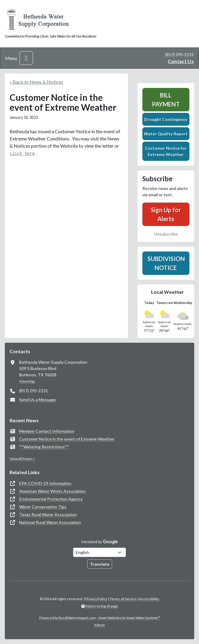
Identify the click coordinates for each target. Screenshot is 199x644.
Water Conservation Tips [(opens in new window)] (43, 507)
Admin (99, 625)
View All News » (22, 459)
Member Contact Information (47, 431)
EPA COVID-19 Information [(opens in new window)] (45, 483)
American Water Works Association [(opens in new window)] (52, 491)
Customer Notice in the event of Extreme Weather (67, 439)
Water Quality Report (166, 134)
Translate (100, 564)
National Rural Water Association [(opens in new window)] (50, 522)
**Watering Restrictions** (44, 447)
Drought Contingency (166, 119)
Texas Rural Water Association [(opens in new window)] (48, 515)
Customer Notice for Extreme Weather (166, 151)
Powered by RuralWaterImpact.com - (100, 618)
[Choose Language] (99, 552)
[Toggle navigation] (26, 58)
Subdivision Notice (166, 263)
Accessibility (149, 599)
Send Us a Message (37, 400)
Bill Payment (166, 100)
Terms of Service (123, 599)
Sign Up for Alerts (166, 214)
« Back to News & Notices (36, 82)
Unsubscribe (166, 234)
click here (22, 154)
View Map (27, 381)
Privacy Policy (96, 599)
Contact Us (181, 61)
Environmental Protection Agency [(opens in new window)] (51, 499)
